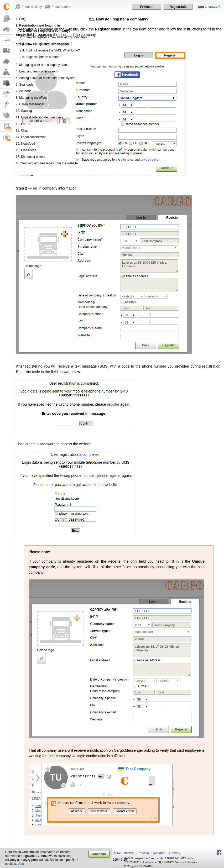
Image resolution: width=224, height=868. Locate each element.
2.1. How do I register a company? (45, 31)
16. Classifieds (26, 150)
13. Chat (22, 130)
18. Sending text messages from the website (47, 163)
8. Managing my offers (31, 98)
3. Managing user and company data (41, 65)
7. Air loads (24, 91)
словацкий (212, 7)
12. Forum (23, 124)
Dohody (175, 853)
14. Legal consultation (31, 137)
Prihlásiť (146, 7)
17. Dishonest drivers (31, 157)
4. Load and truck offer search (37, 71)
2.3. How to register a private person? (46, 44)
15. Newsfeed (25, 144)
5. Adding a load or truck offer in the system (46, 78)
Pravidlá (143, 853)
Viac (21, 864)
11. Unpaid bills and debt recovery (40, 117)
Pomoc (129, 853)
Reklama (159, 853)
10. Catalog (24, 111)
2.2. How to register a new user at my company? (53, 37)
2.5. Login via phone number (40, 57)
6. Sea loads (25, 85)
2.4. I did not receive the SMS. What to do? (50, 50)
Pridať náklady (32, 7)
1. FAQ (21, 19)
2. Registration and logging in (38, 25)
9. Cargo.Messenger (30, 104)
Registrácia (178, 7)
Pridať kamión (61, 7)
